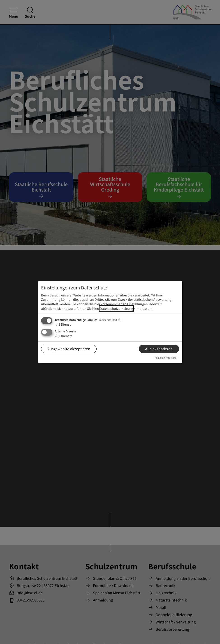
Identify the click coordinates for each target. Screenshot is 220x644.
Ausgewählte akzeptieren (69, 349)
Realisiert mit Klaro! (166, 358)
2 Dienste (64, 336)
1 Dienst (63, 324)
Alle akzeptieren (159, 349)
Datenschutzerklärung (116, 308)
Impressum (144, 308)
